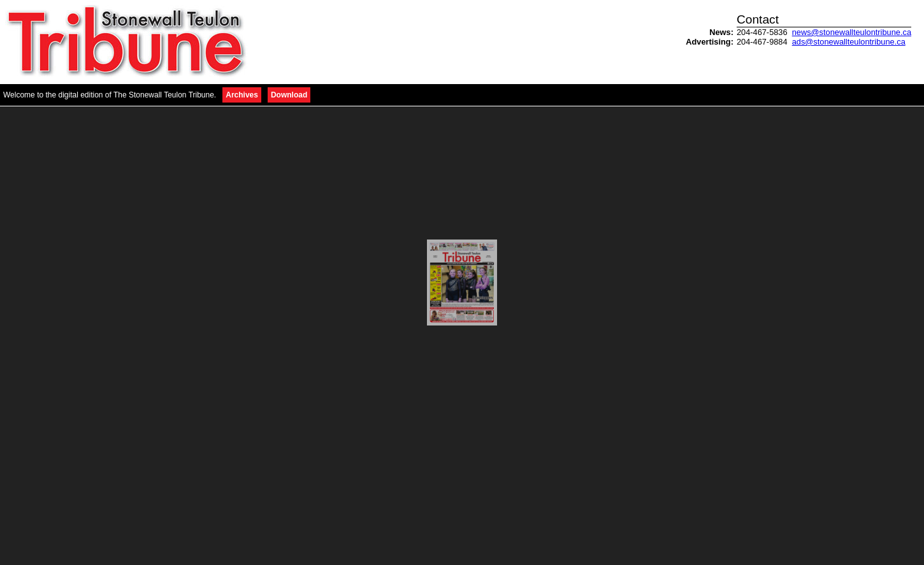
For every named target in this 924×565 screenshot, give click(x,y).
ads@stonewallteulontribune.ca (849, 42)
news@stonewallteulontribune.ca (852, 32)
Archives (242, 95)
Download (289, 95)
